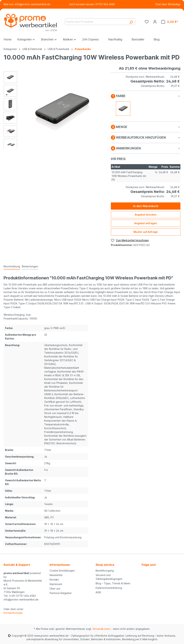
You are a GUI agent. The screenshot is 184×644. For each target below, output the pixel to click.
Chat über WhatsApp (168, 4)
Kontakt (54, 580)
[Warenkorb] (170, 22)
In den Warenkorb (146, 206)
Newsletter (56, 575)
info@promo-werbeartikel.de (33, 4)
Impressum (56, 584)
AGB (98, 592)
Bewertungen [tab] (30, 266)
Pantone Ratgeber (61, 593)
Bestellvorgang (105, 571)
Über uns (55, 589)
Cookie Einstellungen (62, 571)
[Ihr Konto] (155, 22)
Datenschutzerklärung (109, 588)
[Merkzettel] (147, 22)
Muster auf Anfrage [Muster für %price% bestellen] (146, 232)
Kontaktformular (13, 613)
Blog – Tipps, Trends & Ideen (113, 583)
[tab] (12, 267)
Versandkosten (101, 629)
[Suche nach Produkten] (96, 22)
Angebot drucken (146, 215)
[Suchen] (131, 22)
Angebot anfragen (146, 223)
